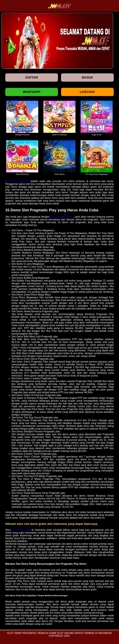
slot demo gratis (21, 530)
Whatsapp (32, 92)
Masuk (87, 77)
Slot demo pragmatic (17, 181)
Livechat (87, 92)
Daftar (32, 77)
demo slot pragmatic (62, 217)
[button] (7, 41)
